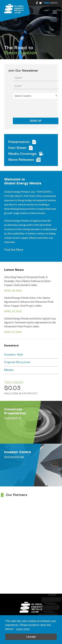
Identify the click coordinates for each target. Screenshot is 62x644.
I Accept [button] (31, 637)
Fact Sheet (17, 148)
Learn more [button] (23, 629)
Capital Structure (17, 362)
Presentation (19, 142)
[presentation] (33, 109)
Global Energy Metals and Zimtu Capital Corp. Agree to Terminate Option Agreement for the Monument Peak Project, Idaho (31, 325)
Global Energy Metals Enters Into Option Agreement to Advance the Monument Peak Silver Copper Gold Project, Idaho (31, 305)
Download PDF (13, 418)
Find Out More (14, 250)
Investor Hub (14, 355)
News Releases (21, 160)
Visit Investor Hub (14, 457)
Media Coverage (22, 154)
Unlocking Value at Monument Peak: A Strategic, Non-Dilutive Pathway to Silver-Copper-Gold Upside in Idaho (31, 284)
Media (9, 370)
